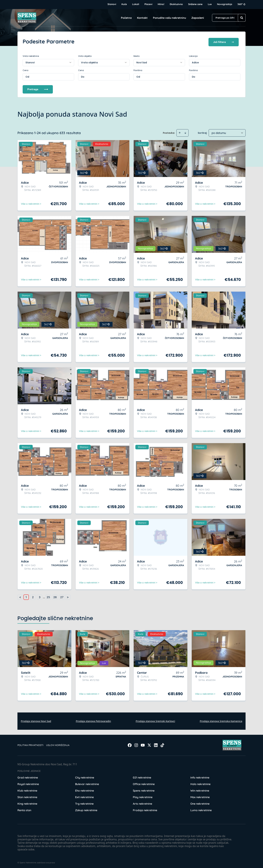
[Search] (242, 18)
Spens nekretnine (144, 789)
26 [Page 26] (55, 596)
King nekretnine (27, 802)
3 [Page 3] (40, 596)
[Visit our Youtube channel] (143, 744)
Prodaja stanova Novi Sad (36, 720)
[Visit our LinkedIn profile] (156, 744)
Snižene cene (195, 4)
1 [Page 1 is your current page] (26, 596)
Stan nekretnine (27, 796)
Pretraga (38, 88)
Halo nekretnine (200, 783)
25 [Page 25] (48, 596)
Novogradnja (225, 4)
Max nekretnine (200, 796)
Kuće (124, 4)
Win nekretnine (200, 789)
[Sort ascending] (180, 132)
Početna (126, 18)
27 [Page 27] (62, 596)
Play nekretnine (143, 796)
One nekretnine (200, 802)
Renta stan (24, 809)
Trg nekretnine (84, 802)
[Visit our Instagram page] (136, 744)
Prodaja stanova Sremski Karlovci (155, 720)
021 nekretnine (142, 776)
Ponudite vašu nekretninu (169, 18)
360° (242, 4)
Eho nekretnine (85, 789)
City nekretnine (85, 776)
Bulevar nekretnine (87, 783)
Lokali (136, 4)
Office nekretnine (144, 783)
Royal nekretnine (28, 783)
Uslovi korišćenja (58, 744)
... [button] (44, 596)
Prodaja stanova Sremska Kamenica (221, 720)
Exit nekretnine (84, 796)
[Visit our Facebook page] (130, 744)
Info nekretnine (200, 776)
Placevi (148, 4)
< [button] (20, 596)
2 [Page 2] (33, 596)
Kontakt (142, 18)
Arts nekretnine (142, 802)
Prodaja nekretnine (145, 809)
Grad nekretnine (28, 776)
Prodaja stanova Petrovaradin (93, 720)
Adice (195, 61)
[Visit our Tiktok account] (162, 744)
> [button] (68, 596)
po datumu (219, 132)
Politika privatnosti (30, 744)
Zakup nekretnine (86, 809)
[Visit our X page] (149, 744)
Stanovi (112, 4)
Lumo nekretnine (201, 809)
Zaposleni (198, 18)
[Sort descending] (185, 132)
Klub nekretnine (27, 789)
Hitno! (161, 4)
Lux (210, 4)
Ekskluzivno (176, 4)
